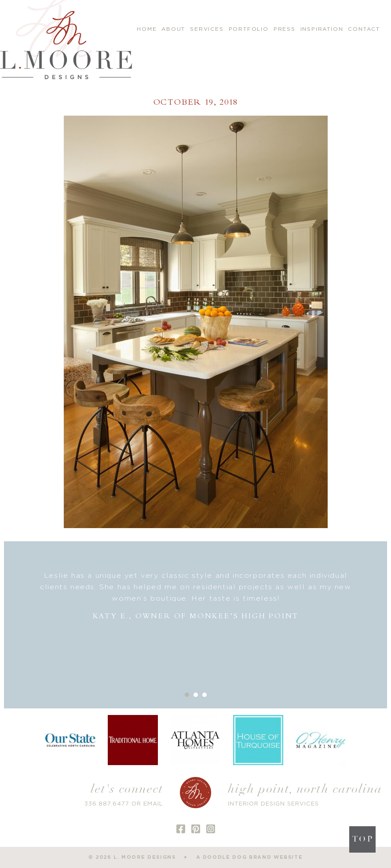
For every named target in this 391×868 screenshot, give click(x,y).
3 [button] (205, 695)
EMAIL (153, 804)
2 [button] (196, 695)
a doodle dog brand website (250, 857)
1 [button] (187, 695)
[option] (196, 596)
